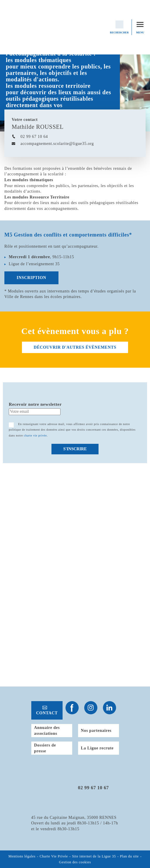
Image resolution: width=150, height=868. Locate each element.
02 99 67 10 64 (34, 137)
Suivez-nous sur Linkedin (110, 708)
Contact (47, 713)
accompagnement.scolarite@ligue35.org (57, 144)
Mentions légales (22, 857)
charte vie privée (36, 435)
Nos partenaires (96, 731)
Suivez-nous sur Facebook (72, 708)
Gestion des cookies (75, 862)
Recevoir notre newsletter (35, 404)
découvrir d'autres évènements (75, 347)
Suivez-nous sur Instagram (91, 708)
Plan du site (129, 857)
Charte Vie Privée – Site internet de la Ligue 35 (78, 857)
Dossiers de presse (45, 748)
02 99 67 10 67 (94, 788)
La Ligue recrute (97, 748)
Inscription (31, 278)
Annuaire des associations (47, 731)
